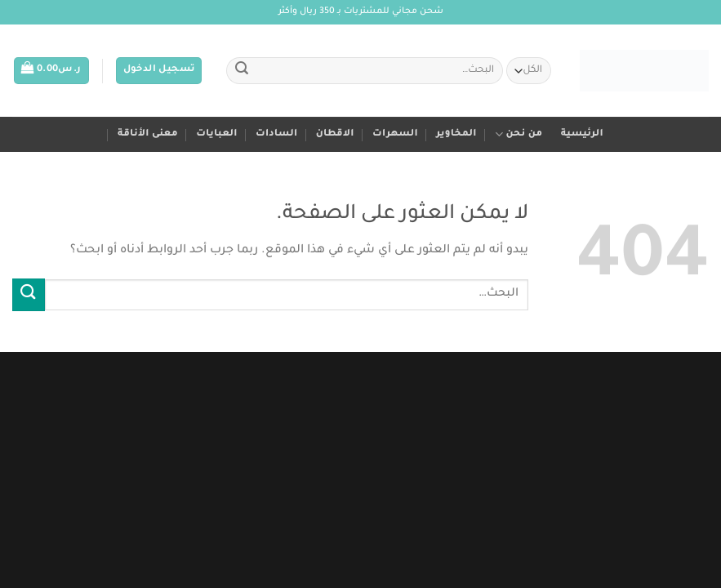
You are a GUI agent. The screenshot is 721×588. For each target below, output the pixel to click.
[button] (159, 71)
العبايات (217, 134)
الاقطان (335, 134)
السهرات (395, 134)
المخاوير (456, 134)
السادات (276, 134)
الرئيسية (582, 134)
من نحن (518, 134)
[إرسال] (242, 71)
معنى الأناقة (148, 134)
